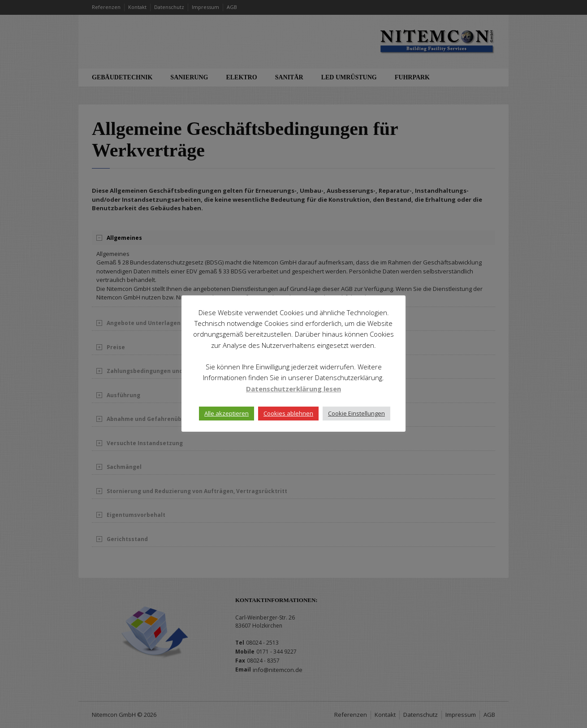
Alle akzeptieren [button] (227, 413)
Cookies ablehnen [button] (288, 413)
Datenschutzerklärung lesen (293, 389)
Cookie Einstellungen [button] (356, 413)
